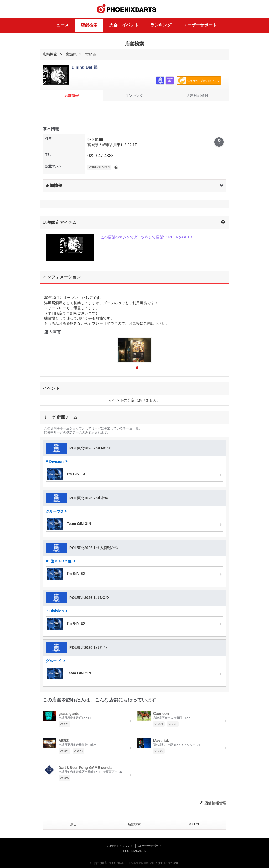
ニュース (60, 25)
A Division (55, 462)
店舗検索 (89, 25)
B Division (55, 611)
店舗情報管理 (213, 803)
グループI (54, 661)
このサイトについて (120, 846)
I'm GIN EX (66, 474)
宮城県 (71, 54)
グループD (54, 511)
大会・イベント (124, 25)
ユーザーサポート (200, 25)
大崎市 (91, 54)
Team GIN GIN (69, 524)
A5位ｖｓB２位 (59, 561)
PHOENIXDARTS (127, 9)
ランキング (161, 25)
